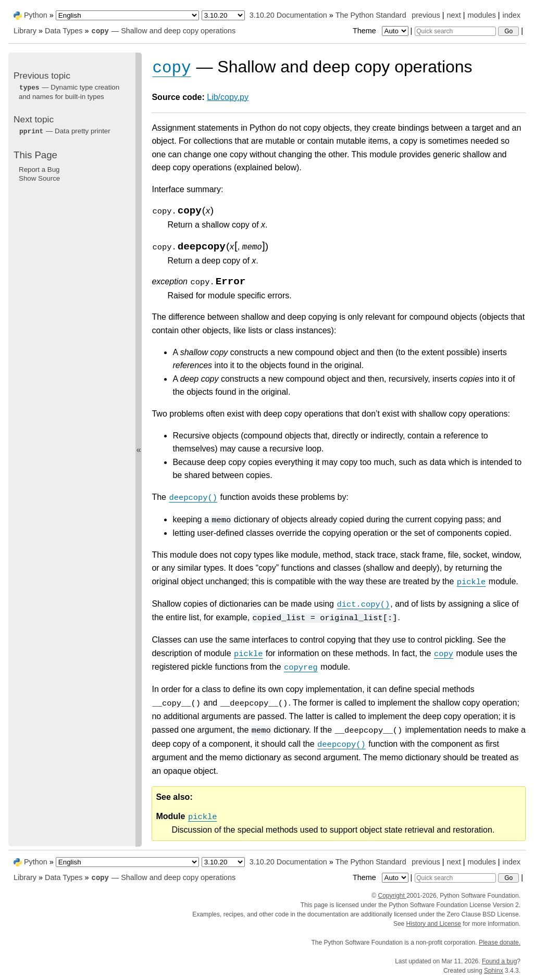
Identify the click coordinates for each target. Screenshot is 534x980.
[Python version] (223, 15)
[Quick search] (455, 31)
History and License (434, 924)
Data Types (64, 31)
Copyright (392, 896)
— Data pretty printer (65, 131)
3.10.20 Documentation (288, 15)
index (512, 15)
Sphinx (494, 971)
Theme (381, 31)
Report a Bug (39, 169)
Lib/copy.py (228, 97)
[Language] (127, 15)
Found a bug (499, 961)
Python (36, 15)
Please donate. (500, 943)
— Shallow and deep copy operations (164, 31)
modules (481, 15)
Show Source (39, 178)
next (454, 15)
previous (426, 15)
